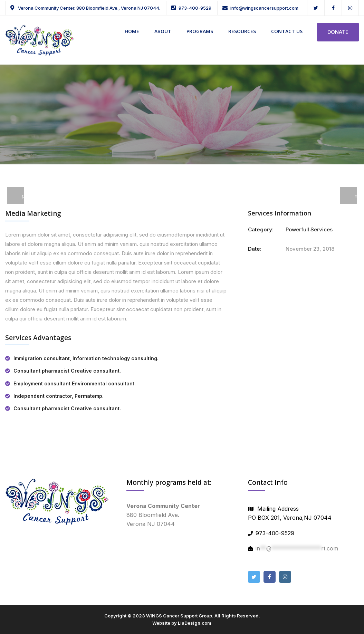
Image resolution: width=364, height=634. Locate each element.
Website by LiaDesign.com (182, 623)
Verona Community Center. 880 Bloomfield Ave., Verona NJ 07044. (89, 8)
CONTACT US (287, 31)
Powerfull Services (309, 229)
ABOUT (163, 31)
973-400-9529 (195, 8)
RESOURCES (242, 31)
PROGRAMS (200, 31)
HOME (132, 31)
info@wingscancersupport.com (264, 8)
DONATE (338, 32)
